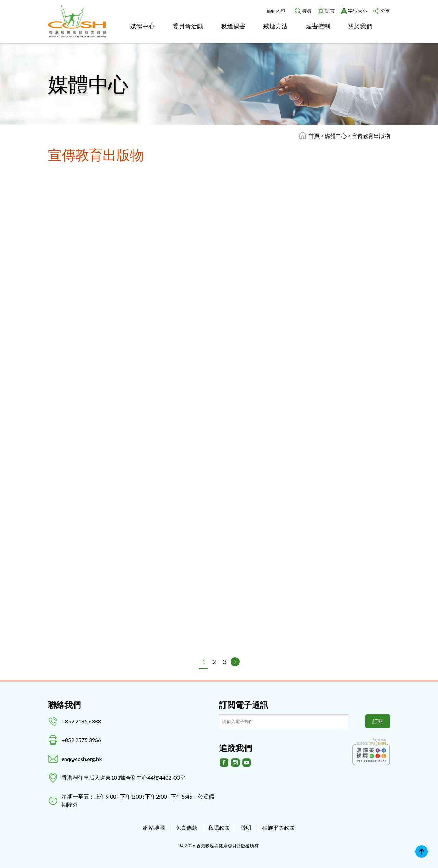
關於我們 (360, 26)
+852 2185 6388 (81, 721)
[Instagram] (235, 763)
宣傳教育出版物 (371, 136)
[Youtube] (247, 763)
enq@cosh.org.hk (82, 759)
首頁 (314, 136)
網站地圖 (154, 827)
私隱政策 (219, 827)
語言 (330, 11)
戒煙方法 (275, 26)
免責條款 (186, 827)
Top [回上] (422, 852)
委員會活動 (188, 26)
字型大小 (358, 11)
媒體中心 (142, 26)
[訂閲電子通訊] (284, 721)
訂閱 (378, 721)
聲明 (246, 827)
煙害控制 (318, 26)
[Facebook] (224, 763)
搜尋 (307, 11)
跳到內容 (276, 11)
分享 (385, 11)
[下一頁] (235, 662)
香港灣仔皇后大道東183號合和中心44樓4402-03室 (123, 778)
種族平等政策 (279, 827)
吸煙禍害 (233, 26)
